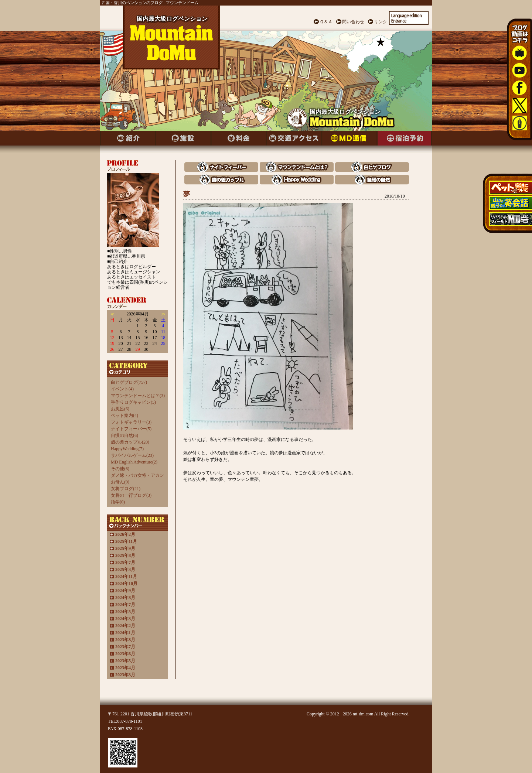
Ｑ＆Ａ (326, 22)
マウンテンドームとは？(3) (138, 396)
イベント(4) (122, 389)
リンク (381, 22)
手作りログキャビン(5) (133, 402)
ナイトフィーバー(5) (131, 429)
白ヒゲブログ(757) (129, 382)
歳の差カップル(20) (130, 442)
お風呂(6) (120, 409)
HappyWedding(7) (127, 449)
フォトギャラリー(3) (131, 422)
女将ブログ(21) (126, 489)
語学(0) (118, 502)
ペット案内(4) (125, 415)
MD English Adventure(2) (134, 462)
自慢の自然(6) (125, 435)
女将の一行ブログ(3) (131, 495)
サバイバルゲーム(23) (132, 455)
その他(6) (120, 469)
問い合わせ (353, 22)
